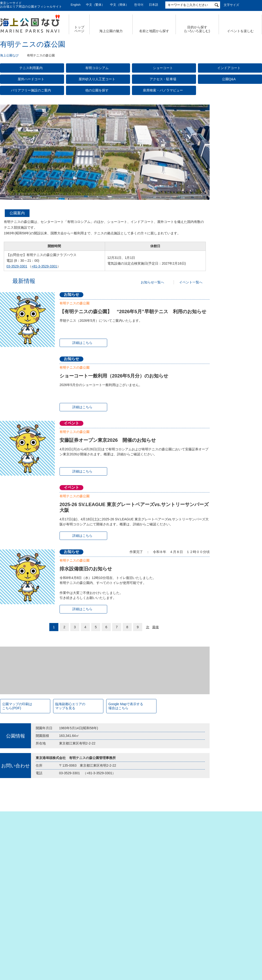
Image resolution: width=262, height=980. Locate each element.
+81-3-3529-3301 (44, 266)
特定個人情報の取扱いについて (150, 936)
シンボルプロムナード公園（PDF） (235, 503)
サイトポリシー (196, 936)
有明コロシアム (97, 68)
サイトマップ (54, 936)
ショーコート (163, 68)
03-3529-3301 (17, 266)
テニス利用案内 (31, 68)
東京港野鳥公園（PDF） (234, 541)
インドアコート (229, 68)
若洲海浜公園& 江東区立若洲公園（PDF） (235, 468)
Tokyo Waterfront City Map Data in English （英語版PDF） (235, 423)
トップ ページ (79, 29)
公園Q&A (229, 79)
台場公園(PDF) (228, 520)
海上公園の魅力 (111, 31)
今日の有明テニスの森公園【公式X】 (238, 207)
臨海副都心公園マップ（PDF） (232, 411)
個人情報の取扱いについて (95, 936)
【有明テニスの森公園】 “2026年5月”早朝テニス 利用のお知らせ (133, 312)
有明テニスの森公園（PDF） (237, 452)
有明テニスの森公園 (75, 303)
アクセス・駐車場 (163, 79)
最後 (156, 627)
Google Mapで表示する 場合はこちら (126, 813)
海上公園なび (9, 55)
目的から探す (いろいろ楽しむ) (197, 29)
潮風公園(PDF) (228, 512)
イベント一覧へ (191, 282)
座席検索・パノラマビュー (163, 90)
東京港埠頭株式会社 (100, 952)
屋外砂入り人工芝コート (97, 79)
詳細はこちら (82, 343)
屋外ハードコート (31, 79)
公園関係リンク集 (233, 936)
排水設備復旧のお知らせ (86, 569)
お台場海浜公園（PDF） (234, 494)
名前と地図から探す (154, 31)
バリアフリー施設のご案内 (31, 90)
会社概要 (26, 936)
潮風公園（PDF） (230, 445)
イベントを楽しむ (240, 31)
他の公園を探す (97, 90)
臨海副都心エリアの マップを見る (70, 813)
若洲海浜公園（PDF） (232, 534)
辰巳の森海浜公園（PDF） (235, 459)
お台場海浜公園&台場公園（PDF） (235, 436)
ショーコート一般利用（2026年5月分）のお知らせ (114, 376)
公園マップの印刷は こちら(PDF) (17, 813)
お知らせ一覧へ (152, 282)
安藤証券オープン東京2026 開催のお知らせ (108, 440)
